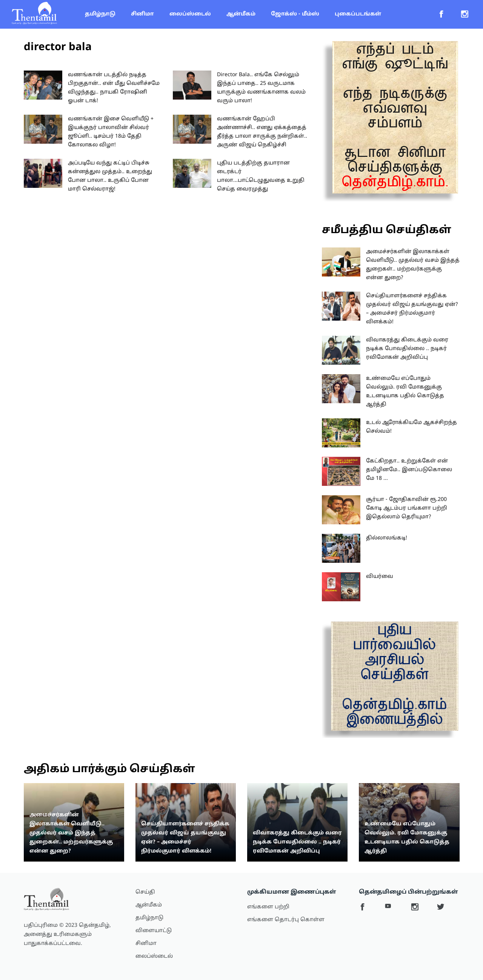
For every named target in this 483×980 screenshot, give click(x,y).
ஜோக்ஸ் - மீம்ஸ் (295, 14)
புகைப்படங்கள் (358, 14)
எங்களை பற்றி (268, 907)
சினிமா (142, 14)
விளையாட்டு (154, 931)
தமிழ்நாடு (100, 14)
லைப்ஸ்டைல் (190, 14)
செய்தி (145, 892)
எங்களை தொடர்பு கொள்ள (286, 920)
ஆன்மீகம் (241, 14)
